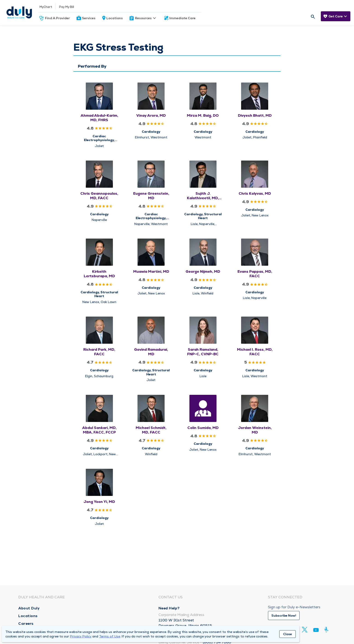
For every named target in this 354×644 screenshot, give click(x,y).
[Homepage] (19, 12)
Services (89, 18)
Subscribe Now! (284, 616)
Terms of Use (110, 636)
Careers (26, 624)
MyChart (46, 7)
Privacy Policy (81, 636)
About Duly (29, 608)
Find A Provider (57, 18)
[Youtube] (316, 631)
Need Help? (169, 608)
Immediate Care (182, 18)
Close (288, 634)
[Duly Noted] (327, 630)
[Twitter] (305, 630)
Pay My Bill (67, 7)
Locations (115, 18)
